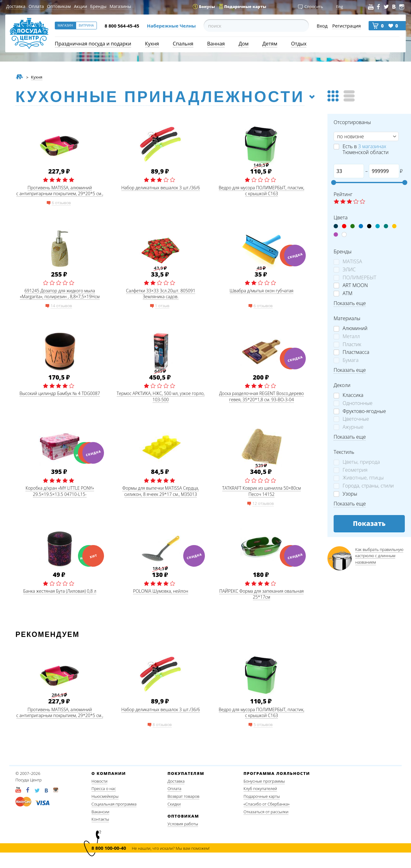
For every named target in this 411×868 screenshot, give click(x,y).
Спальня (183, 44)
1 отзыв (162, 306)
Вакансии (101, 812)
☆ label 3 (349, 202)
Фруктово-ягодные (364, 411)
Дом (244, 44)
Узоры (350, 494)
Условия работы (183, 824)
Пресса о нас (104, 789)
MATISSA (352, 262)
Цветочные (356, 419)
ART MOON (355, 285)
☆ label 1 (336, 202)
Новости (100, 781)
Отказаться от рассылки (266, 812)
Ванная (216, 44)
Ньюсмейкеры (105, 796)
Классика (353, 395)
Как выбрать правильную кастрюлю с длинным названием (379, 556)
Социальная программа (114, 804)
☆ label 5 (362, 202)
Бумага (350, 360)
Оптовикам (59, 6)
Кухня (152, 44)
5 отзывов (263, 724)
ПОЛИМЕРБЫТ (359, 278)
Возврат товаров (183, 796)
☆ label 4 (356, 202)
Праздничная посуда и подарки (93, 44)
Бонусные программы (264, 781)
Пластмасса (356, 352)
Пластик (352, 344)
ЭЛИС (349, 270)
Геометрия (355, 470)
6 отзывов (61, 203)
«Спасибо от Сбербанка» (267, 804)
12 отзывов (263, 503)
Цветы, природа (361, 462)
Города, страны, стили (368, 486)
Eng (340, 6)
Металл (351, 336)
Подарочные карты (262, 796)
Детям (270, 44)
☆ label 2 (343, 202)
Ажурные (353, 427)
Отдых (299, 44)
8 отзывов (162, 724)
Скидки (174, 804)
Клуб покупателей (260, 789)
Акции (81, 6)
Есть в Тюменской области (366, 149)
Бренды (98, 6)
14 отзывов (61, 306)
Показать (369, 523)
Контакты (100, 819)
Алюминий (355, 328)
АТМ (348, 293)
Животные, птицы (363, 478)
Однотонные (358, 403)
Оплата (36, 6)
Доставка (16, 6)
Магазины (120, 6)
